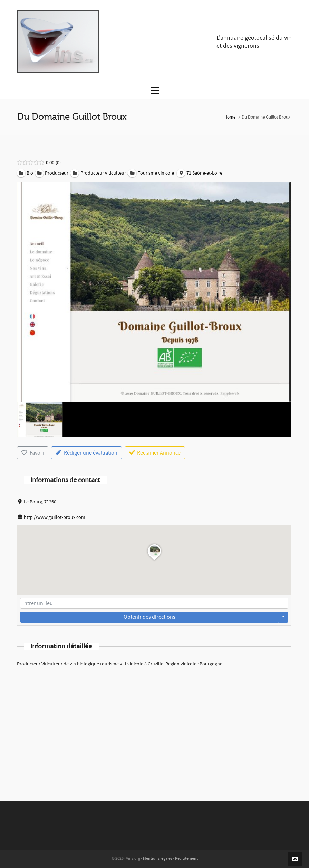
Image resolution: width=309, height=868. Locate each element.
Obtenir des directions (149, 617)
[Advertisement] (154, 725)
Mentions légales (158, 858)
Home (230, 117)
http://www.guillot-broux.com (55, 517)
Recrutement (186, 858)
